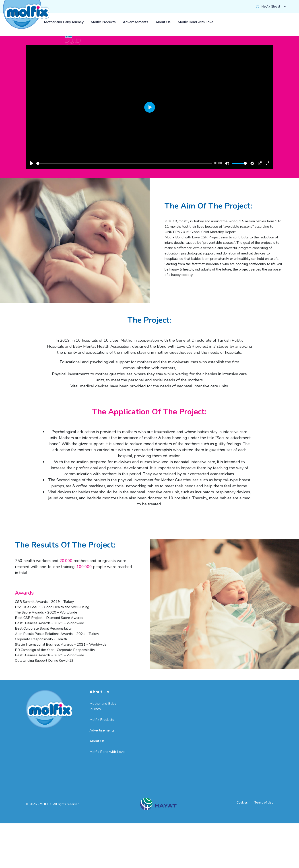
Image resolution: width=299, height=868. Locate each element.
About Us (97, 833)
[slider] (124, 255)
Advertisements (102, 822)
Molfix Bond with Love (107, 843)
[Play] (32, 255)
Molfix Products (102, 811)
